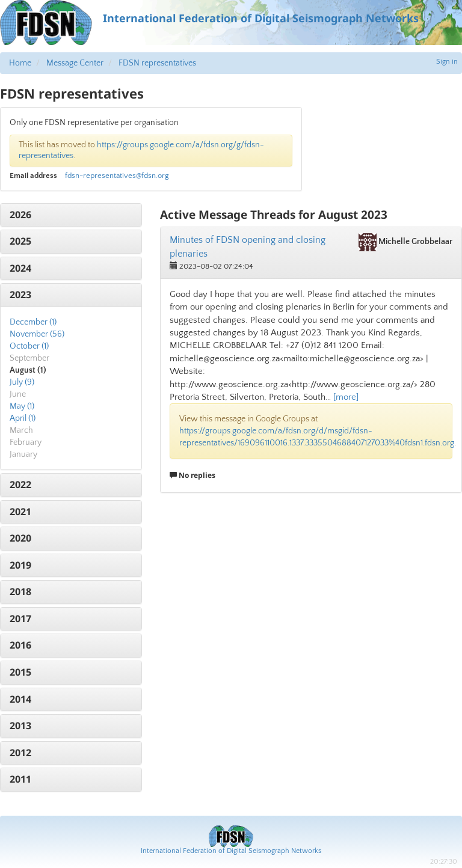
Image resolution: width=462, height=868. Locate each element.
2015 (20, 672)
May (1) (22, 406)
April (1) (23, 418)
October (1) (29, 346)
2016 (20, 645)
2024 (20, 268)
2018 (20, 591)
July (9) (22, 382)
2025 (20, 241)
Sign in (447, 62)
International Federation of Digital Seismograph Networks (231, 851)
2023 (20, 295)
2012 (20, 753)
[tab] (71, 215)
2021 (20, 512)
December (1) (33, 322)
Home (20, 63)
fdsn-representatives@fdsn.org (117, 176)
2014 (20, 699)
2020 (20, 538)
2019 (20, 565)
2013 (20, 726)
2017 (20, 619)
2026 (20, 215)
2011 (20, 779)
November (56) (37, 334)
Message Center (75, 63)
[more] (346, 397)
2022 (20, 484)
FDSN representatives (157, 63)
